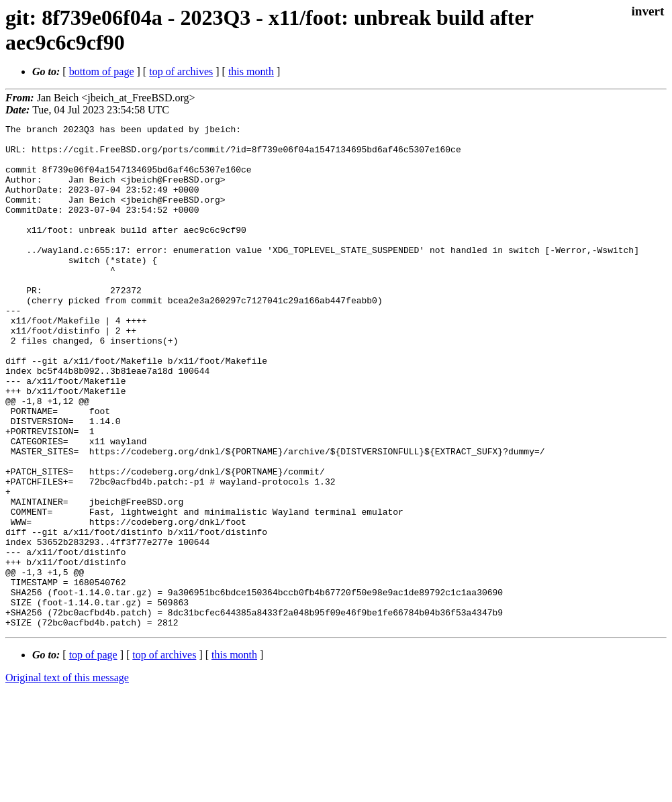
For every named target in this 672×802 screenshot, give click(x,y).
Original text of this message (67, 778)
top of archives (181, 71)
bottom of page (102, 71)
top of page (93, 755)
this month (251, 71)
